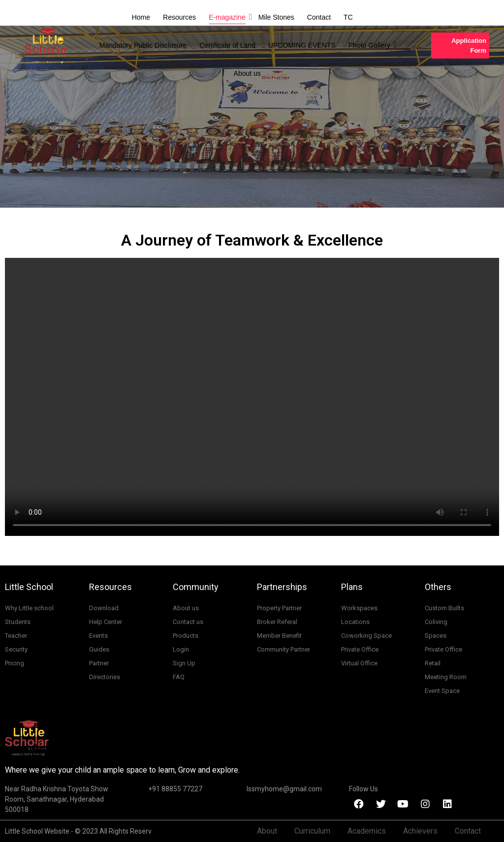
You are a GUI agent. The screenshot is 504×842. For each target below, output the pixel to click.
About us (247, 73)
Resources (179, 17)
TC (348, 17)
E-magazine (228, 17)
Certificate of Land (227, 45)
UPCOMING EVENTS (302, 45)
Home (141, 17)
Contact (319, 17)
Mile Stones (276, 17)
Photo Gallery (370, 45)
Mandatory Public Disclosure (143, 45)
